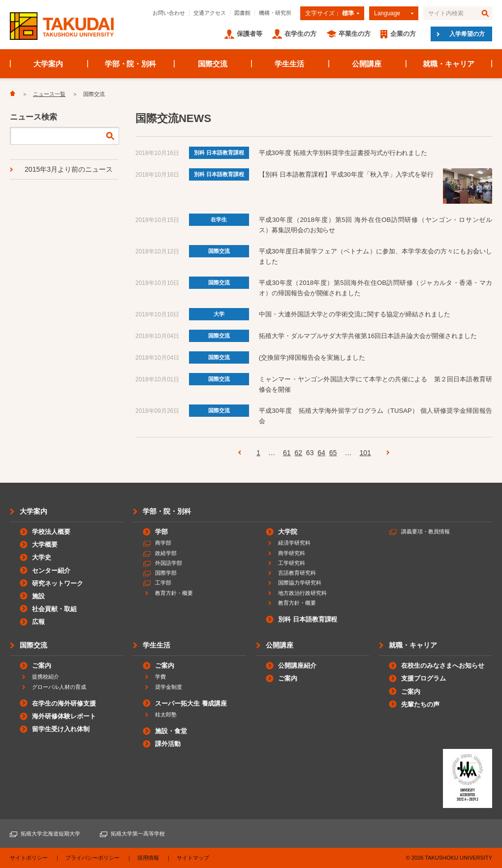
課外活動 (168, 744)
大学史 (42, 557)
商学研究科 (292, 553)
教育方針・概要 (174, 593)
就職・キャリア (449, 64)
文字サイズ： (329, 13)
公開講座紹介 (297, 666)
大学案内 (48, 64)
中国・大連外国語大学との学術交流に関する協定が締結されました (355, 314)
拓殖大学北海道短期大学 (50, 834)
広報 (38, 622)
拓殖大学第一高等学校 (138, 834)
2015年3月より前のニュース (69, 169)
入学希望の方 (467, 34)
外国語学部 (169, 563)
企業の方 (403, 34)
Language (387, 13)
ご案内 (42, 666)
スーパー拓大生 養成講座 (191, 703)
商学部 (163, 543)
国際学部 (166, 573)
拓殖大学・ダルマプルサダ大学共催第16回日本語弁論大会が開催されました (368, 336)
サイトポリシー (29, 858)
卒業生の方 (355, 34)
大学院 (288, 532)
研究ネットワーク (58, 583)
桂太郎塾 (166, 714)
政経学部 (166, 553)
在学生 (219, 219)
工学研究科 (292, 563)
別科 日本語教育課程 (219, 153)
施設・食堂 (171, 731)
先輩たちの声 (420, 704)
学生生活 (289, 64)
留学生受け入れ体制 (61, 729)
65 (333, 453)
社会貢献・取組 (54, 609)
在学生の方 (300, 34)
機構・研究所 (275, 13)
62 (298, 453)
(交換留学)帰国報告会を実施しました (312, 357)
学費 (160, 677)
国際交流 (213, 64)
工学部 (163, 583)
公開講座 (367, 64)
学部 (161, 532)
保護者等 (250, 34)
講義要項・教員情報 (425, 531)
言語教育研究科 (297, 573)
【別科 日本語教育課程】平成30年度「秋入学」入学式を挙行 (346, 174)
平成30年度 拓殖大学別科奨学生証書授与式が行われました (343, 153)
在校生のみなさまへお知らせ (443, 666)
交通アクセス (210, 13)
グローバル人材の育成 (59, 687)
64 (321, 453)
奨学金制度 (169, 687)
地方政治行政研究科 (302, 593)
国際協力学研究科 (300, 583)
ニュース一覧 (49, 94)
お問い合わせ (169, 13)
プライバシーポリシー (93, 858)
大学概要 (45, 544)
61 (287, 453)
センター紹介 (51, 571)
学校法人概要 (51, 532)
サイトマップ (193, 858)
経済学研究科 (294, 543)
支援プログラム (424, 678)
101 (365, 453)
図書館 (242, 13)
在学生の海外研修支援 (64, 703)
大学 (219, 314)
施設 (38, 596)
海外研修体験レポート (64, 716)
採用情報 (148, 858)
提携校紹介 (46, 677)
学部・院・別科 (131, 64)
